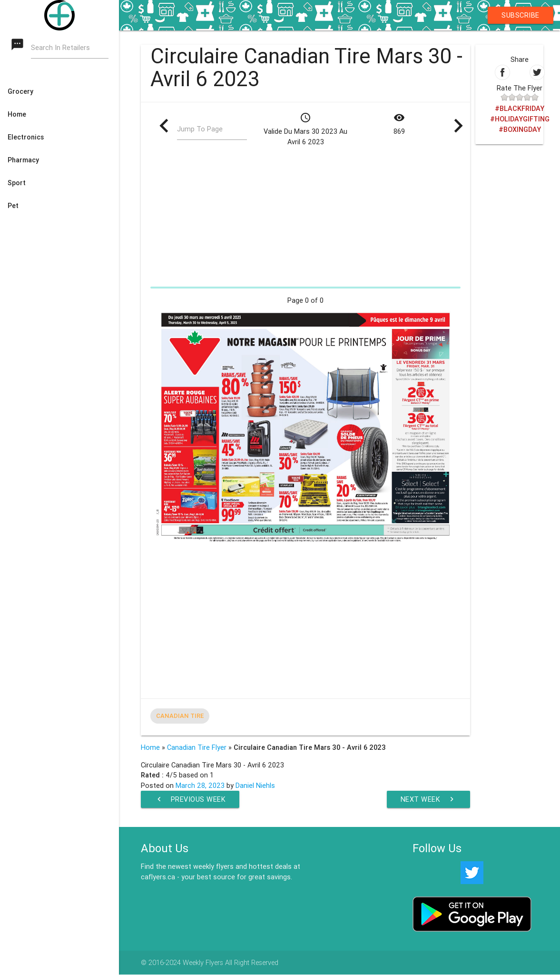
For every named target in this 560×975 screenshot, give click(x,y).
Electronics (26, 137)
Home (17, 114)
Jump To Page (200, 130)
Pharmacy (23, 160)
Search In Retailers (60, 48)
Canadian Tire (180, 716)
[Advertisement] (306, 216)
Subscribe (521, 15)
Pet (13, 206)
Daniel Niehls (255, 785)
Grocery (20, 91)
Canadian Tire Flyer (197, 747)
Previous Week (190, 799)
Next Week (428, 799)
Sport (17, 183)
